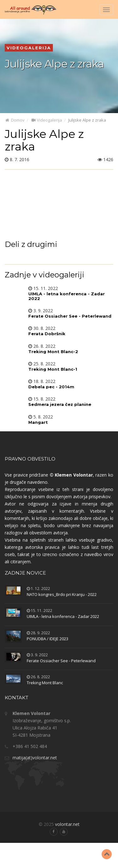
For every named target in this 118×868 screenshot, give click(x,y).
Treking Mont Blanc (45, 683)
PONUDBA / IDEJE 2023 (48, 639)
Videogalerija (47, 120)
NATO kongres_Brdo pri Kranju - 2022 (62, 594)
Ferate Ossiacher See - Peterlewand (61, 661)
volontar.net (67, 824)
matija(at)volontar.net (35, 758)
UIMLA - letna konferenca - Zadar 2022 (63, 616)
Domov (15, 120)
